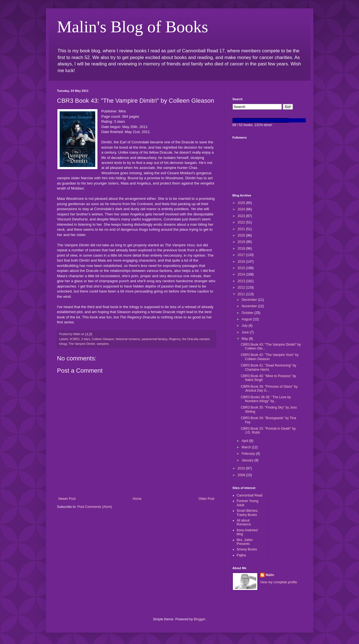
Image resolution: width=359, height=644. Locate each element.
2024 (242, 209)
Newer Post (67, 499)
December (250, 300)
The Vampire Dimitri (82, 344)
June (246, 332)
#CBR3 (75, 339)
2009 (242, 475)
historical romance (128, 339)
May (245, 339)
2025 (242, 203)
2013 (242, 281)
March (247, 447)
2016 (242, 262)
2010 (242, 468)
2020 (242, 235)
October (248, 313)
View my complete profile (279, 582)
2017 (242, 255)
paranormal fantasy (155, 339)
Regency (175, 339)
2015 (242, 268)
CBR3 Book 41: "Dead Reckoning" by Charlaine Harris (268, 367)
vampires (103, 344)
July (245, 326)
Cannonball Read (250, 495)
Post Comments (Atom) (95, 507)
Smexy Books (247, 549)
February (249, 454)
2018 (242, 249)
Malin (270, 575)
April (245, 441)
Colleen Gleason (103, 339)
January (248, 460)
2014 (242, 274)
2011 (242, 294)
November (250, 306)
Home (137, 499)
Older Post (207, 499)
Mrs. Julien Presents (245, 542)
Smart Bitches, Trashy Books (248, 513)
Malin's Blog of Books (133, 27)
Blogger (200, 619)
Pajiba (241, 555)
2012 (242, 287)
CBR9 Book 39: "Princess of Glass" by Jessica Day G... (269, 389)
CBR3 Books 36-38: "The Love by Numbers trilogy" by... (266, 399)
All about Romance (244, 522)
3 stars (86, 339)
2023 (242, 216)
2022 (242, 222)
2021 (242, 229)
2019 (242, 242)
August (247, 319)
